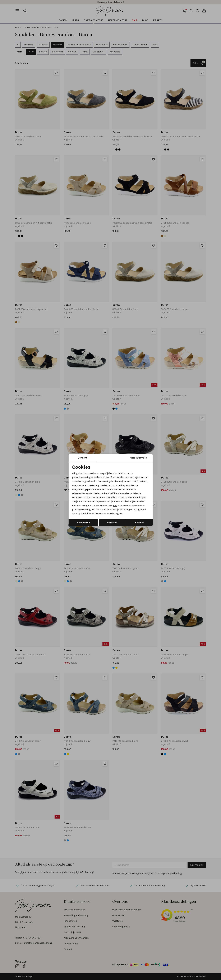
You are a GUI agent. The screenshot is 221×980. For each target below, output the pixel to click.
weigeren (112, 523)
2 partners (142, 481)
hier (115, 505)
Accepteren (83, 523)
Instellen (139, 523)
